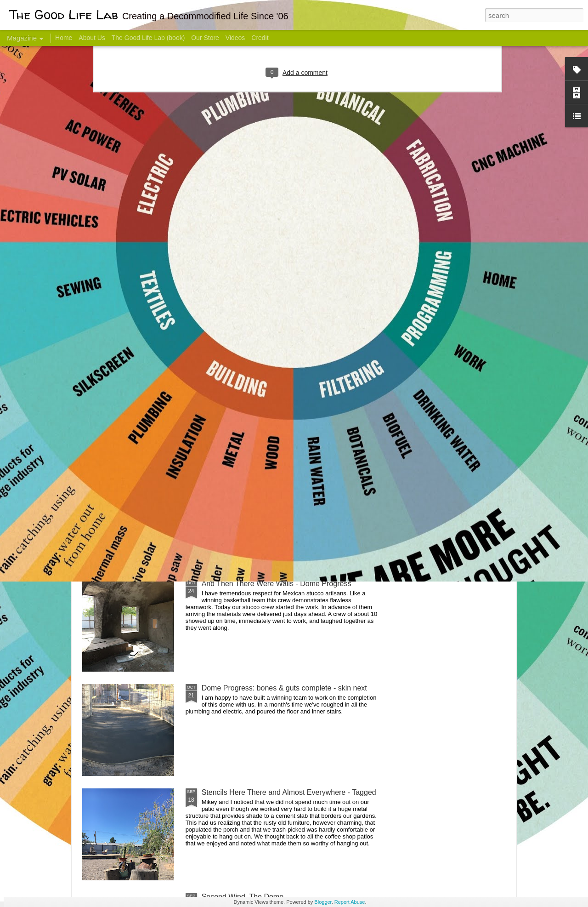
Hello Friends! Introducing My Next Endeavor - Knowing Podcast (131, 374)
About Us (92, 38)
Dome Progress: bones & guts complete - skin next (284, 688)
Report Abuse (350, 902)
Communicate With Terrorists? (238, 366)
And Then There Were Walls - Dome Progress (277, 584)
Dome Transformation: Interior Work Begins (272, 439)
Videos (235, 38)
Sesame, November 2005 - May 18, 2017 (349, 366)
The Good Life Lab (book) (148, 38)
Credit (260, 38)
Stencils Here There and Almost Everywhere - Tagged (289, 792)
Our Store (205, 38)
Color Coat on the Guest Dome (149, 544)
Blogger (323, 902)
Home (64, 38)
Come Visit (442, 362)
